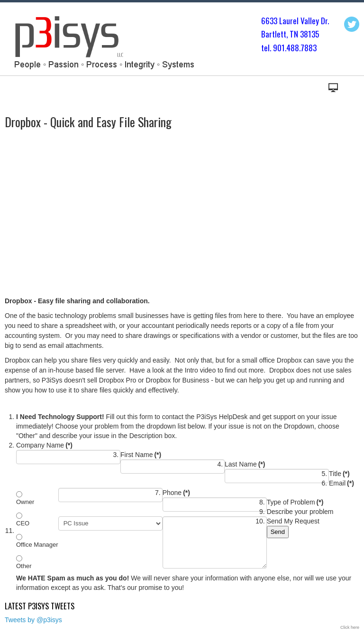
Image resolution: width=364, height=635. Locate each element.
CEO (23, 523)
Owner (25, 502)
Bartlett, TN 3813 (288, 34)
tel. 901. (274, 48)
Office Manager (37, 545)
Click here (350, 627)
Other (24, 566)
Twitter (352, 24)
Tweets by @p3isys (33, 620)
